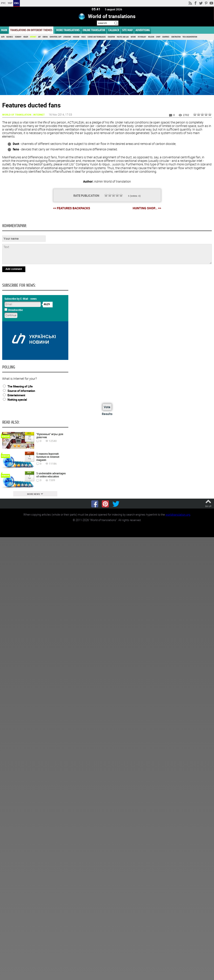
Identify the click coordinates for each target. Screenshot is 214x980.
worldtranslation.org (178, 515)
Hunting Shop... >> (147, 208)
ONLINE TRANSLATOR (94, 30)
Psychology (142, 37)
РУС (3, 3)
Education (111, 37)
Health (26, 37)
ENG (17, 3)
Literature (67, 37)
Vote (107, 407)
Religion (151, 37)
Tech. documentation (190, 37)
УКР (10, 3)
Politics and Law (123, 37)
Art (39, 37)
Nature (133, 37)
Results (107, 414)
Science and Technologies (97, 37)
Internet (33, 37)
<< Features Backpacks (72, 208)
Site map (127, 30)
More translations (68, 30)
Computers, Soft (55, 37)
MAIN (4, 30)
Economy (18, 37)
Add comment (14, 269)
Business (10, 37)
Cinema (45, 37)
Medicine (76, 37)
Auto (3, 37)
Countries (166, 37)
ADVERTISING (143, 30)
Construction (176, 37)
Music (83, 37)
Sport (158, 37)
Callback (114, 30)
